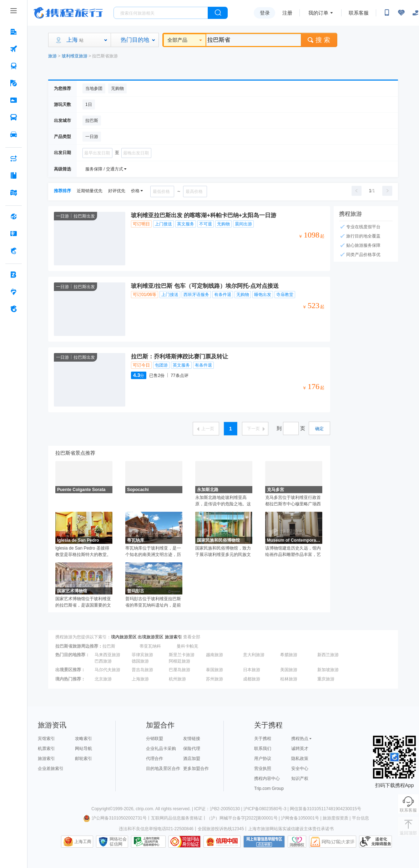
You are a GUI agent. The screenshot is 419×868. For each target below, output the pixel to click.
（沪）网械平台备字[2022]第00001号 (242, 818)
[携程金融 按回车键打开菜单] (14, 251)
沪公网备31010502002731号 (115, 818)
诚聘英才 (300, 749)
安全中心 (300, 769)
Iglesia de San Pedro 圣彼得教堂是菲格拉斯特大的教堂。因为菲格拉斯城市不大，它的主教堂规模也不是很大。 (83, 552)
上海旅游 (140, 679)
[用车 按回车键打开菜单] (14, 134)
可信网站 (185, 842)
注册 (287, 13)
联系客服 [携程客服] (359, 13)
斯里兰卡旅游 (182, 655)
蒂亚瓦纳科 (150, 646)
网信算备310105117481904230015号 (325, 809)
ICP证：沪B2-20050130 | (219, 809)
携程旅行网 (68, 13)
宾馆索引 (46, 739)
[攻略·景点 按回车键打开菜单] (14, 175)
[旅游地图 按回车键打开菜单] (14, 193)
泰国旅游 (214, 670)
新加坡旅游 (328, 670)
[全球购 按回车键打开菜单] (14, 216)
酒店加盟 (192, 759)
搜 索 (319, 40)
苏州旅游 (214, 679)
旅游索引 (173, 637)
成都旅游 (252, 679)
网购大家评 (333, 842)
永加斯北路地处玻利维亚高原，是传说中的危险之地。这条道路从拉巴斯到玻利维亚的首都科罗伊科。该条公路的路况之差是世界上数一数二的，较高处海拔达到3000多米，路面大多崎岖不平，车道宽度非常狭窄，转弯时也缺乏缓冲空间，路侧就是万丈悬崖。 (224, 501)
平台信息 (360, 818)
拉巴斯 (109, 646)
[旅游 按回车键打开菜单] (14, 83)
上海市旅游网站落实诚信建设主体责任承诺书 (291, 829)
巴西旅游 (103, 661)
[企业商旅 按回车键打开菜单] (14, 275)
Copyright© (102, 809)
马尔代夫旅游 (107, 670)
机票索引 (46, 749)
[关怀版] (415, 13)
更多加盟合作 (196, 769)
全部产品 (185, 40)
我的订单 (318, 13)
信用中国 (222, 842)
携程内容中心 (267, 778)
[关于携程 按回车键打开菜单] (14, 309)
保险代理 (192, 749)
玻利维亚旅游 (75, 56)
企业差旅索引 (51, 769)
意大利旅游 (254, 655)
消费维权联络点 (297, 842)
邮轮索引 (84, 759)
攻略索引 (84, 739)
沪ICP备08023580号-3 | (267, 809)
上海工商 (83, 842)
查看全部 (192, 637)
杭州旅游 (177, 679)
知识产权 (300, 778)
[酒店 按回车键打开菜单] (14, 32)
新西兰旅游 (328, 655)
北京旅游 (103, 679)
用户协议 (263, 759)
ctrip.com (144, 809)
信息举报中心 (148, 842)
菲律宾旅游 (142, 655)
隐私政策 (300, 759)
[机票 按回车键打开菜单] (14, 49)
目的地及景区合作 (163, 769)
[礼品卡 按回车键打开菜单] (14, 234)
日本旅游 (252, 670)
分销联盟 (155, 739)
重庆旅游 (326, 679)
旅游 (52, 56)
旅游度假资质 (335, 818)
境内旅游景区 (124, 637)
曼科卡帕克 (187, 646)
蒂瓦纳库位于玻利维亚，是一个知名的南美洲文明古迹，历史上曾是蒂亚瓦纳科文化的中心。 (153, 552)
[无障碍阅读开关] (401, 13)
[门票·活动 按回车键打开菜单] (14, 100)
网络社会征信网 (118, 842)
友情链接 (192, 739)
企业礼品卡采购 (161, 749)
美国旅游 (289, 670)
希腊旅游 (289, 655)
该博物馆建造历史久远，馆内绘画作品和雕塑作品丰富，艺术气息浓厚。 (293, 552)
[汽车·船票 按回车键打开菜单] (14, 117)
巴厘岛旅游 (180, 670)
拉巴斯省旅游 (105, 56)
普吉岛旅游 (142, 670)
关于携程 (263, 739)
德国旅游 (140, 661)
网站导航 (84, 749)
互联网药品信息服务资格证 (177, 818)
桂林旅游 (289, 679)
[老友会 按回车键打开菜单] (14, 292)
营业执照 (263, 769)
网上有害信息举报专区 (264, 842)
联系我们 (263, 749)
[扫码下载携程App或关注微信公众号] (387, 13)
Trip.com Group (269, 788)
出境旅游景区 (151, 637)
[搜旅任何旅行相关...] (161, 13)
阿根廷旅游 (180, 661)
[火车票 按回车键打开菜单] (14, 66)
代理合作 (155, 759)
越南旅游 (214, 655)
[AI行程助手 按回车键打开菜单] (14, 158)
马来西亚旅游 (107, 655)
